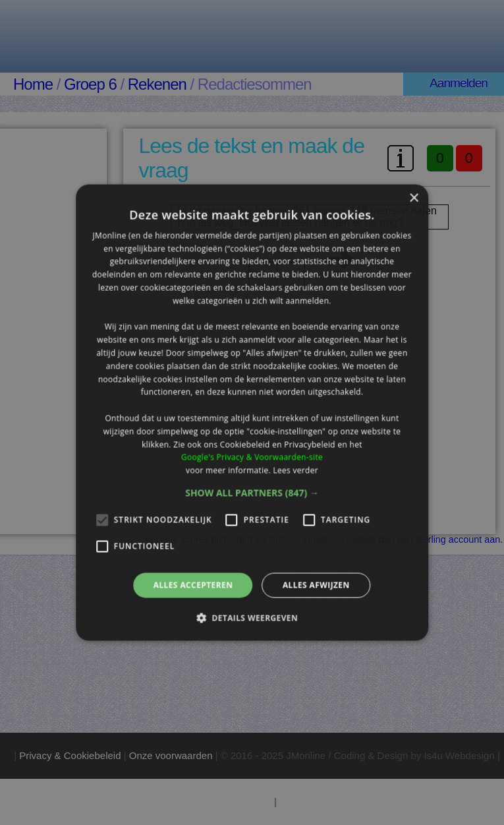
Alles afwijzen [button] (316, 585)
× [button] (413, 198)
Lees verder (295, 471)
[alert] (252, 412)
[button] (252, 493)
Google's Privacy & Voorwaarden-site (252, 457)
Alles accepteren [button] (193, 585)
